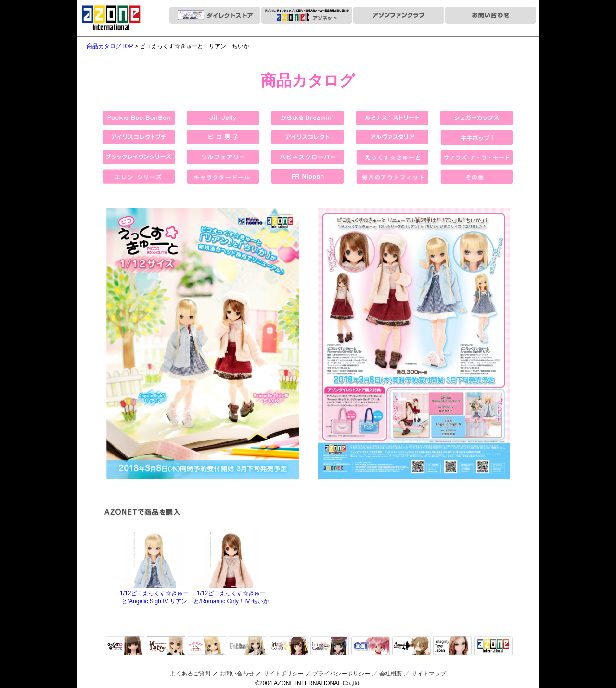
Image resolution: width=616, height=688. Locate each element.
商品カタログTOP (110, 46)
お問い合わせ (237, 674)
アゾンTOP (493, 647)
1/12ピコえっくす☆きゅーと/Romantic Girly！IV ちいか (231, 594)
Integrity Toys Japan (452, 647)
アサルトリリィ (411, 647)
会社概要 (391, 674)
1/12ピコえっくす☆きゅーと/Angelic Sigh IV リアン (154, 594)
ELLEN (330, 647)
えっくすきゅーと (125, 647)
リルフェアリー (166, 647)
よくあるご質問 (190, 674)
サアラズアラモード (207, 647)
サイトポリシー (283, 674)
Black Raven (248, 647)
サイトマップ (429, 674)
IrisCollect (289, 647)
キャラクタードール (371, 647)
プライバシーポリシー (341, 674)
